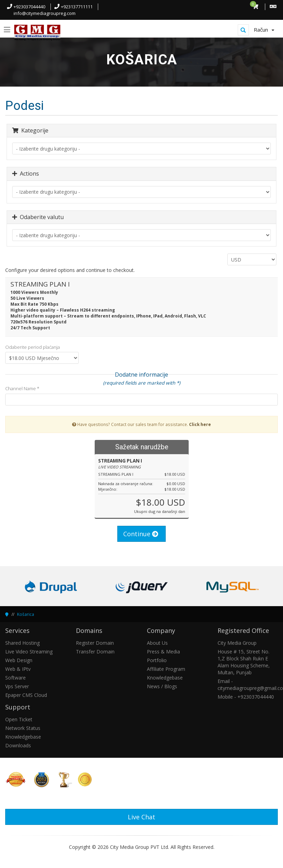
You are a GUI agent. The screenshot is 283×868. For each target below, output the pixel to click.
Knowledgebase (165, 678)
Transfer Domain (95, 652)
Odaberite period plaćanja (33, 347)
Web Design (19, 660)
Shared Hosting (22, 643)
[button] (270, 857)
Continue (141, 534)
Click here (200, 424)
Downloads (18, 745)
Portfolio (157, 660)
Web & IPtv (18, 669)
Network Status (23, 728)
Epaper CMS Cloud (26, 695)
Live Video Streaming (29, 652)
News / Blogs (162, 686)
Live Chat (141, 817)
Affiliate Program (166, 669)
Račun (264, 30)
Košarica (26, 614)
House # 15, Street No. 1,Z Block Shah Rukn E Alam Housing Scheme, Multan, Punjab (244, 662)
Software (15, 678)
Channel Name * (22, 388)
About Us (157, 643)
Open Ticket (19, 719)
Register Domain (95, 643)
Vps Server (17, 686)
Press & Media (163, 652)
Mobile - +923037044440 (246, 697)
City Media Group (237, 643)
